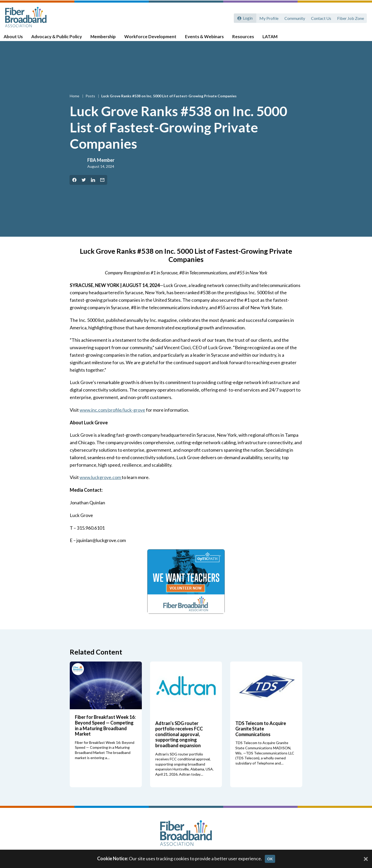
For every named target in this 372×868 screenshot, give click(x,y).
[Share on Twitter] (84, 186)
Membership (107, 39)
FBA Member (101, 166)
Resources (246, 39)
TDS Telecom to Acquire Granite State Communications (261, 735)
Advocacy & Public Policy (61, 39)
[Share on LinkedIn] (93, 186)
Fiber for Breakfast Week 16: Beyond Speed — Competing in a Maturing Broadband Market (105, 732)
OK (270, 859)
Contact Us (321, 17)
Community (294, 17)
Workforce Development (154, 39)
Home (75, 102)
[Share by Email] (102, 186)
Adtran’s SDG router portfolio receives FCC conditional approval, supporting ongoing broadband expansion (179, 740)
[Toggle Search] (361, 39)
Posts (91, 102)
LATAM (273, 39)
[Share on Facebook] (74, 186)
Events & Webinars (208, 39)
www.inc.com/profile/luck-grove (112, 416)
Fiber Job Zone (350, 17)
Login (247, 17)
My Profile (268, 17)
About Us (18, 39)
